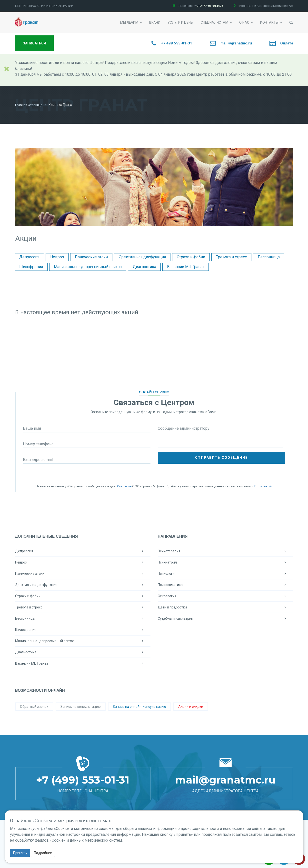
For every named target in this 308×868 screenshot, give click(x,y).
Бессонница (269, 257)
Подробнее (43, 853)
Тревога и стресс (231, 257)
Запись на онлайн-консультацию (139, 706)
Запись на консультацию (81, 706)
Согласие (124, 486)
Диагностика (144, 267)
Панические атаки (91, 257)
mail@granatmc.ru (225, 780)
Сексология (225, 596)
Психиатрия (225, 562)
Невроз (57, 257)
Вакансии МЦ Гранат (186, 267)
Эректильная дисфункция (142, 257)
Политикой (263, 486)
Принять (20, 853)
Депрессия (29, 257)
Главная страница (30, 105)
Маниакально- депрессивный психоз (88, 267)
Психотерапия (225, 551)
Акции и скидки (191, 706)
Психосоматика (225, 585)
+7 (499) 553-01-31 (83, 780)
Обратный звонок (34, 706)
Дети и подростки (225, 607)
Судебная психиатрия (225, 618)
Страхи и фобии (191, 257)
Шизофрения (31, 267)
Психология (225, 573)
